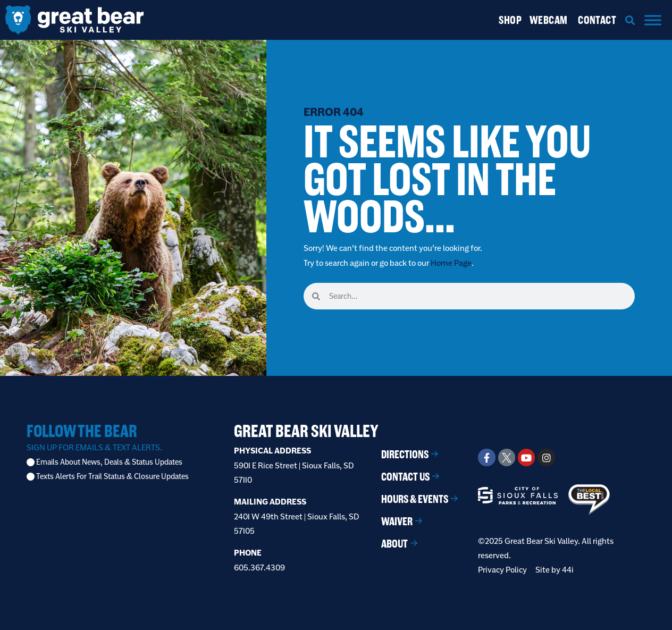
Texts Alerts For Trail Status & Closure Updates (112, 477)
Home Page (451, 263)
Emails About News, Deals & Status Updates (109, 462)
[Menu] (653, 20)
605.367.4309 (259, 568)
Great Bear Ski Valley (306, 431)
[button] (630, 20)
